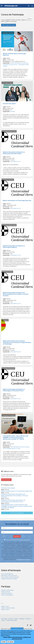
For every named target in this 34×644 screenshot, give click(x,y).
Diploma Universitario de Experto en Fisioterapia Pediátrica (14, 247)
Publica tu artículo (6, 592)
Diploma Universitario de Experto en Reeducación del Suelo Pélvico (14, 153)
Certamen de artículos (7, 593)
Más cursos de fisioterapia (17, 513)
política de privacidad (25, 540)
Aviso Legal (4, 619)
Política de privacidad (12, 620)
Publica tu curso (5, 606)
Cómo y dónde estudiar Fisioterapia (10, 577)
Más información (6, 480)
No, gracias (10, 642)
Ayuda (16, 619)
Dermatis (13, 111)
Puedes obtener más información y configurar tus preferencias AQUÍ (17, 638)
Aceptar (4, 642)
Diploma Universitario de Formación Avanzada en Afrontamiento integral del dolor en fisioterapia (17, 342)
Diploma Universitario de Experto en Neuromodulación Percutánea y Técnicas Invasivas (16, 294)
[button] (32, 6)
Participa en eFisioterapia (7, 590)
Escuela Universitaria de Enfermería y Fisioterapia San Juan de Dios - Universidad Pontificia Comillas (16, 65)
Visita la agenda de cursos (9, 25)
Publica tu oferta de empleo (8, 608)
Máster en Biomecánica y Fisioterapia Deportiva (14, 54)
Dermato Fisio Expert (9, 104)
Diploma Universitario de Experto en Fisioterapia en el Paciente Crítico (14, 390)
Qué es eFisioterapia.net (7, 574)
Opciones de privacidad (17, 629)
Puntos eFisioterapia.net (7, 595)
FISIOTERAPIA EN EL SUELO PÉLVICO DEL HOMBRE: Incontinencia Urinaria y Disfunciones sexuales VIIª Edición (16, 438)
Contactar (11, 619)
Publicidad (22, 619)
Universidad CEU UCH (16, 161)
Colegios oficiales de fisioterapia (9, 579)
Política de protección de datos (23, 560)
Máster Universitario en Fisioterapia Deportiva (17, 200)
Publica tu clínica (5, 609)
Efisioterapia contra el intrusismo (9, 575)
